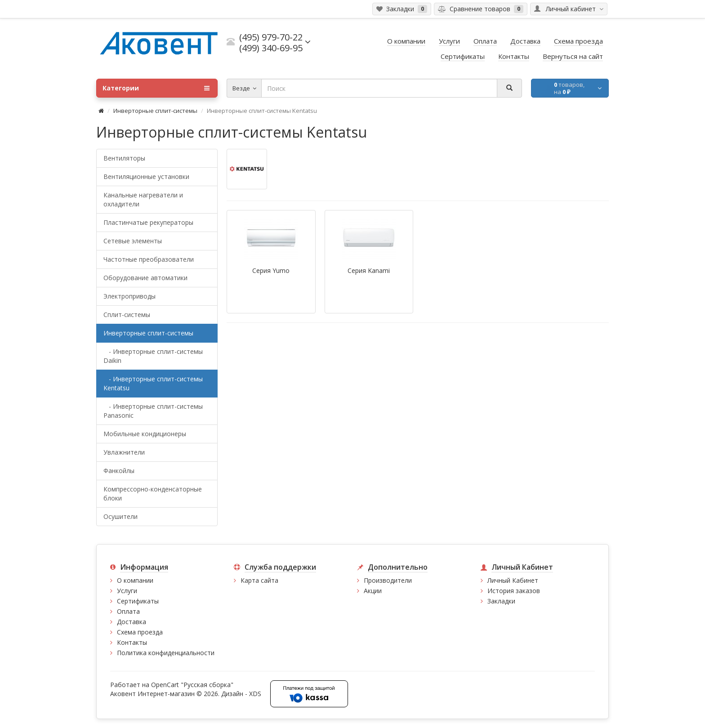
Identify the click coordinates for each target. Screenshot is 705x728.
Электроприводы (129, 296)
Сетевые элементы (133, 241)
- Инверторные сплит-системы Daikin (153, 356)
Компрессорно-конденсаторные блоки (153, 494)
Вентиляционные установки (146, 176)
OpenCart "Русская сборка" (192, 685)
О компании (135, 580)
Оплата (128, 611)
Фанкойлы (119, 471)
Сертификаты (138, 601)
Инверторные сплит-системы (155, 111)
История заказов (514, 591)
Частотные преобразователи (149, 259)
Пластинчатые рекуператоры (148, 222)
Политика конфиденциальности (166, 653)
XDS (255, 694)
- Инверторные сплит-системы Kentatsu (153, 383)
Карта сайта (259, 580)
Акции (373, 591)
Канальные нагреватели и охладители (143, 199)
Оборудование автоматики (145, 278)
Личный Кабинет (513, 580)
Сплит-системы (127, 315)
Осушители (120, 516)
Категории (156, 88)
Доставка (132, 622)
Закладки (501, 601)
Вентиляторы (124, 158)
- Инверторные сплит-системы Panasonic (153, 411)
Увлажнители (124, 452)
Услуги (127, 591)
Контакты (132, 642)
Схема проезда (140, 632)
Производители (388, 580)
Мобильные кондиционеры (145, 434)
